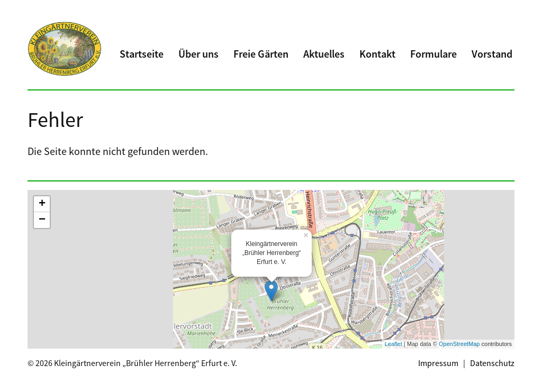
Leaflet (394, 344)
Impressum (438, 363)
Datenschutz (492, 363)
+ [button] (42, 204)
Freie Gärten (261, 54)
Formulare (433, 54)
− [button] (42, 220)
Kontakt (377, 54)
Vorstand (492, 54)
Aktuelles (324, 54)
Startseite (142, 54)
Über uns (198, 54)
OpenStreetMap (459, 344)
